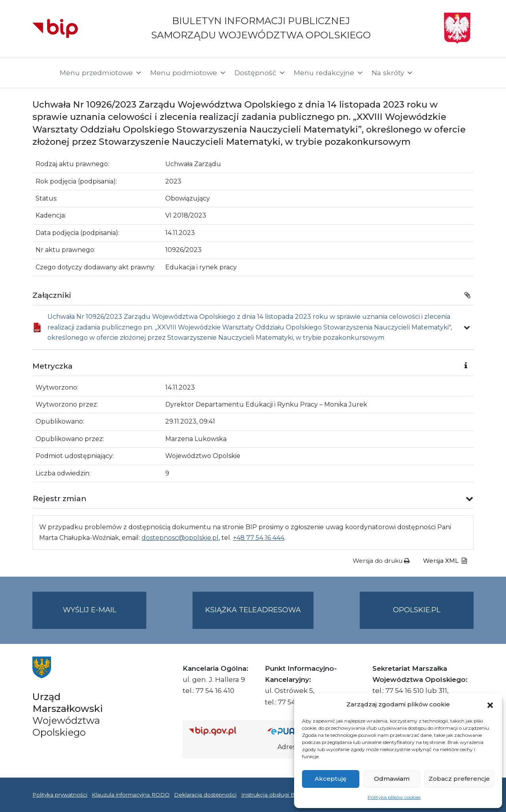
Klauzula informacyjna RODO (131, 795)
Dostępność (260, 73)
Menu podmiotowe (188, 73)
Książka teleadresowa (253, 610)
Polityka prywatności (60, 795)
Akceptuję (330, 779)
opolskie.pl (417, 610)
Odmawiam (392, 779)
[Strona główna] (42, 73)
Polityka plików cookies (394, 797)
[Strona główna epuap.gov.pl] (293, 731)
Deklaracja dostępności (205, 795)
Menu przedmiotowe (101, 73)
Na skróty (393, 73)
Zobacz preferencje (459, 779)
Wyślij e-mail (105, 616)
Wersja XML (445, 561)
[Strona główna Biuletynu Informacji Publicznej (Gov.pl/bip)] (222, 731)
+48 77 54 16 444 (259, 538)
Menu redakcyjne (329, 73)
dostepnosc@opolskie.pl (180, 538)
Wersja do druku (381, 561)
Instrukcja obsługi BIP (271, 795)
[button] (490, 704)
